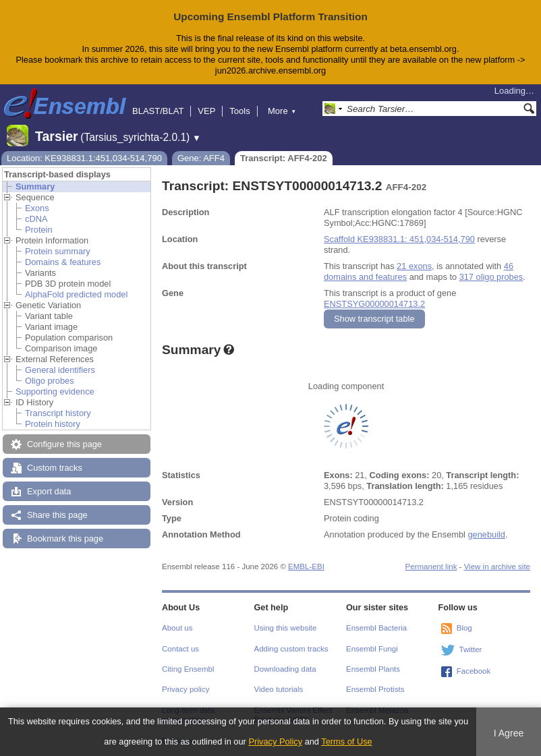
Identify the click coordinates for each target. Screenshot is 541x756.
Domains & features (63, 262)
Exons (37, 208)
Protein (39, 230)
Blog (464, 628)
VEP (206, 111)
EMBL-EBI (306, 566)
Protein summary (58, 251)
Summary (35, 186)
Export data (49, 491)
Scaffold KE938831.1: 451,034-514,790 (399, 239)
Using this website (286, 628)
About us (177, 628)
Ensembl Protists (375, 689)
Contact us (180, 649)
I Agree (509, 733)
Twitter (471, 649)
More (282, 111)
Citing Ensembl (188, 669)
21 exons (414, 266)
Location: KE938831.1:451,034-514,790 (84, 158)
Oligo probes (50, 381)
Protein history (53, 424)
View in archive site (497, 566)
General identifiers (60, 370)
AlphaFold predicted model (76, 294)
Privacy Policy (275, 742)
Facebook (474, 671)
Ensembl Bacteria (376, 628)
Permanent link (431, 566)
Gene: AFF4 (201, 158)
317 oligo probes (491, 277)
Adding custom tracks (291, 649)
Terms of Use (346, 742)
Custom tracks (55, 468)
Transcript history (58, 413)
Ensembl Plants (373, 669)
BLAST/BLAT (158, 111)
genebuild (486, 534)
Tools (239, 111)
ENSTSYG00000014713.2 (374, 304)
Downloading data (285, 669)
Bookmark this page (65, 539)
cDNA (36, 219)
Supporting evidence (55, 391)
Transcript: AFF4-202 (284, 158)
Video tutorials (279, 689)
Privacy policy (186, 689)
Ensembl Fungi (372, 649)
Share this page (57, 515)
